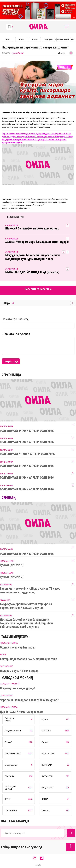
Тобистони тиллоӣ (62, 39)
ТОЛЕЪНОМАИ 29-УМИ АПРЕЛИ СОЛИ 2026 (27, 477)
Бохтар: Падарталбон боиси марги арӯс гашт (28, 659)
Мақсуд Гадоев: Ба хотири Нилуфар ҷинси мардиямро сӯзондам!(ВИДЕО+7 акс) (32, 257)
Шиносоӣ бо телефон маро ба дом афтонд (32, 228)
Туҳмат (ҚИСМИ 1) (12, 565)
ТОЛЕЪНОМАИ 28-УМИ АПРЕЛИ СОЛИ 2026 (27, 489)
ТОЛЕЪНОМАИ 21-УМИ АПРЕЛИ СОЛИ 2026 (27, 466)
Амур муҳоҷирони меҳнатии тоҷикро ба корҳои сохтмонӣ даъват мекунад (26, 606)
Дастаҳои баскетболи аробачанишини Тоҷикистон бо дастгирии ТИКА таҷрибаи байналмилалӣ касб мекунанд (26, 623)
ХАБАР (8, 39)
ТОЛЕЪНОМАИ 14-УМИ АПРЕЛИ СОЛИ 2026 (27, 431)
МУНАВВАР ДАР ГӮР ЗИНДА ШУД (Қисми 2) (32, 272)
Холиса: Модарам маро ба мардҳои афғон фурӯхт (37, 242)
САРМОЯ (21, 39)
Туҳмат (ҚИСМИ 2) (12, 577)
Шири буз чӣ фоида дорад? (18, 688)
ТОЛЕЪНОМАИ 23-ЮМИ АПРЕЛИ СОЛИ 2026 (27, 454)
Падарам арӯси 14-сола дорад (19, 671)
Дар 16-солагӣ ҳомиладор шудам (22, 712)
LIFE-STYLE (35, 39)
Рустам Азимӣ (17, 53)
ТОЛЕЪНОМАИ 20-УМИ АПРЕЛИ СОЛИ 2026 (27, 442)
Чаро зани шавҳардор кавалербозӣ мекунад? (29, 700)
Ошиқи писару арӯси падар (18, 647)
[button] (67, 27)
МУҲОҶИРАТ (49, 39)
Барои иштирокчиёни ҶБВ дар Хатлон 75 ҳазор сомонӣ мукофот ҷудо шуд (30, 590)
